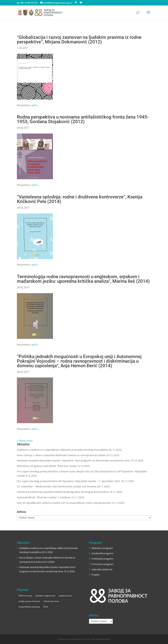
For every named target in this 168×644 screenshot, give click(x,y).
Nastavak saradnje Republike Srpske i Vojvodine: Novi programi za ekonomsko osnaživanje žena (73, 460)
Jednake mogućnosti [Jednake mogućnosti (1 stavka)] (45, 596)
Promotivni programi (102, 564)
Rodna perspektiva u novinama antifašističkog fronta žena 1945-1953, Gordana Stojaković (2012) (83, 119)
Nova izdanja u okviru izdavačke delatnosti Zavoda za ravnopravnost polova (61, 455)
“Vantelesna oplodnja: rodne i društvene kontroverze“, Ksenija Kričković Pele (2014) (80, 199)
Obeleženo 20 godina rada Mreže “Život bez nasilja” (47, 466)
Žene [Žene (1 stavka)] (46, 607)
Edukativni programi (102, 548)
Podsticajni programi (102, 559)
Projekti (96, 575)
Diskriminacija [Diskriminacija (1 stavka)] (25, 596)
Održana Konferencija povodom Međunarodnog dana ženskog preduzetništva (63, 492)
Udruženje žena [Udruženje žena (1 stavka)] (51, 601)
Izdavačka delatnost (102, 569)
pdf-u (35, 105)
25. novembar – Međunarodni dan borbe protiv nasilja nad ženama (57, 486)
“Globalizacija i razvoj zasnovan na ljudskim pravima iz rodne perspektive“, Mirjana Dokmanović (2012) (79, 40)
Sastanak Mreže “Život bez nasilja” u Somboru (44, 497)
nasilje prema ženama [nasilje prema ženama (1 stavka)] (29, 601)
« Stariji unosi (25, 441)
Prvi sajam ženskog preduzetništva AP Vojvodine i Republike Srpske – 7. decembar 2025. (69, 481)
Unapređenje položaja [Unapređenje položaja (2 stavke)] (29, 607)
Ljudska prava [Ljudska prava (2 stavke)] (65, 596)
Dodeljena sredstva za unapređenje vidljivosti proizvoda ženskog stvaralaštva (62, 450)
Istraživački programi (102, 553)
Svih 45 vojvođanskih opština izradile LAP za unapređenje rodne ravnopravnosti (64, 503)
